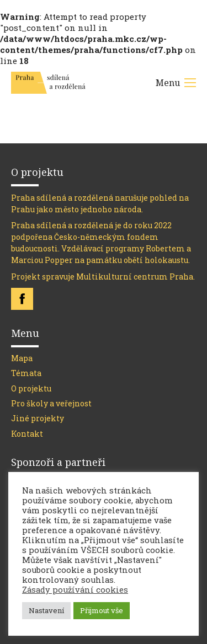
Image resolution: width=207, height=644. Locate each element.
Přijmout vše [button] (102, 610)
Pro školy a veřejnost (51, 403)
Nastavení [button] (46, 610)
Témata (26, 373)
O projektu (31, 388)
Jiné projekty (38, 418)
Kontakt (27, 434)
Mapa (22, 358)
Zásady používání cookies (75, 590)
